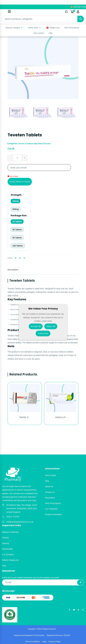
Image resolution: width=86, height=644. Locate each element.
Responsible (7, 549)
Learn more (47, 321)
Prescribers (50, 498)
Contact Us (50, 492)
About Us (49, 486)
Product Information (54, 514)
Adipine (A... (61, 417)
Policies (5, 538)
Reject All (51, 326)
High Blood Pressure (42, 144)
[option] (43, 68)
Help (51, 33)
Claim (44, 642)
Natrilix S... (25, 417)
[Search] (81, 19)
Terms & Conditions (33, 642)
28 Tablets (17, 222)
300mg (16, 201)
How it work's (39, 33)
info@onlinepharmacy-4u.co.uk (20, 522)
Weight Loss (53, 28)
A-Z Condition (8, 555)
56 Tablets (17, 230)
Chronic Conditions (26, 144)
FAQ (4, 566)
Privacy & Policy (55, 642)
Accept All (36, 326)
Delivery (6, 543)
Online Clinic (35, 28)
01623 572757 (13, 517)
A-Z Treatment (51, 509)
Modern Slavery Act (10, 560)
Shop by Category (14, 28)
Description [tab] (13, 270)
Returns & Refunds (10, 532)
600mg (16, 209)
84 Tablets (17, 238)
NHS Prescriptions (72, 28)
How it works (51, 475)
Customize (43, 333)
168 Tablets (18, 246)
